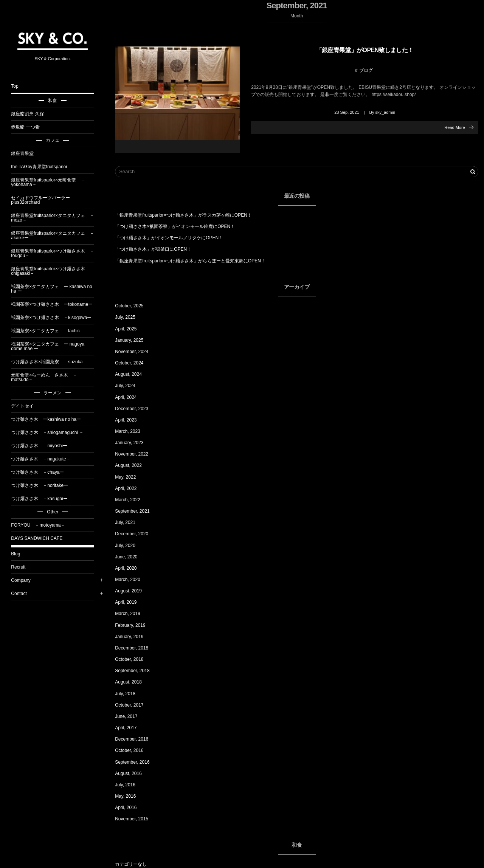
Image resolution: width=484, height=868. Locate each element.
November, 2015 (136, 819)
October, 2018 (133, 659)
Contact (23, 594)
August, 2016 (133, 773)
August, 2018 (133, 682)
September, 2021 (136, 511)
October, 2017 (133, 705)
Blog (20, 554)
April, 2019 (130, 602)
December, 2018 (136, 648)
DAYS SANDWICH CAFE (41, 538)
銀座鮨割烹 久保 (32, 114)
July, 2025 (129, 317)
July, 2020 (129, 546)
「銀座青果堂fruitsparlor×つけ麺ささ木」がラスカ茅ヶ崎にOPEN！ (188, 215)
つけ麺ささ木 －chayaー (42, 472)
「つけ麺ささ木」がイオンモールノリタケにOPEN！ (173, 238)
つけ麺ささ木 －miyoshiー (43, 446)
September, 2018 (136, 671)
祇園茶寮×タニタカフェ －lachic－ (52, 331)
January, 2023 (133, 443)
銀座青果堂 (26, 153)
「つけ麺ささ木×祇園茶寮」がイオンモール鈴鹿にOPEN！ (179, 226)
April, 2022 (130, 488)
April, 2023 (130, 420)
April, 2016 (130, 808)
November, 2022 (136, 454)
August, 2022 (133, 465)
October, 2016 (133, 750)
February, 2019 (134, 625)
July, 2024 (129, 386)
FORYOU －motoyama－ (42, 525)
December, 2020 (136, 534)
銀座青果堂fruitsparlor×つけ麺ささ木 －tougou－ (57, 253)
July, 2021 (129, 522)
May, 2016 (130, 796)
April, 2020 (130, 568)
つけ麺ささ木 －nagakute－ (45, 459)
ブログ (368, 70)
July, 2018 (129, 694)
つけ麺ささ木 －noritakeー (44, 485)
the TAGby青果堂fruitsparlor (43, 167)
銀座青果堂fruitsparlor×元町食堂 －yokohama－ (52, 182)
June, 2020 (130, 557)
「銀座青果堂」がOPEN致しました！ (367, 50)
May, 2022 (130, 477)
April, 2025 (130, 329)
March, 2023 (132, 431)
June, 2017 (130, 716)
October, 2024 (133, 363)
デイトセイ (26, 406)
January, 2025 (133, 340)
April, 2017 (130, 728)
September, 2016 (136, 762)
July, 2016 (129, 785)
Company (25, 580)
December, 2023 (136, 409)
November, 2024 (136, 352)
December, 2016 (136, 739)
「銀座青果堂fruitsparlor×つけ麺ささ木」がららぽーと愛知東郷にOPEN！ (194, 261)
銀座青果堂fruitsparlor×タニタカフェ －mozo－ (57, 218)
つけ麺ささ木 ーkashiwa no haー (50, 419)
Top (19, 86)
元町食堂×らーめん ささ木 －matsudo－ (48, 377)
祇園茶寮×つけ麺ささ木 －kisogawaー (55, 318)
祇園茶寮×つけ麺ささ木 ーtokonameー (56, 304)
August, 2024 (133, 374)
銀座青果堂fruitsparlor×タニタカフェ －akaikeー (57, 236)
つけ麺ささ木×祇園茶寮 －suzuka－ (53, 362)
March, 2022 (132, 500)
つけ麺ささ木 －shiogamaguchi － (51, 432)
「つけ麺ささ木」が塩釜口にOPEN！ (157, 249)
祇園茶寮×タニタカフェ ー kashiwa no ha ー (56, 289)
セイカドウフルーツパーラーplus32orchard (45, 200)
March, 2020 (132, 580)
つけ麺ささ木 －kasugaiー (43, 499)
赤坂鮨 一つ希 (29, 127)
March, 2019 (132, 614)
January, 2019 (133, 637)
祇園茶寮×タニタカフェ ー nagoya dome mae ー (52, 346)
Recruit (22, 567)
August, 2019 (133, 591)
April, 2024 (130, 397)
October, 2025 (133, 306)
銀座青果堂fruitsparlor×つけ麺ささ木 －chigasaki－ (57, 271)
